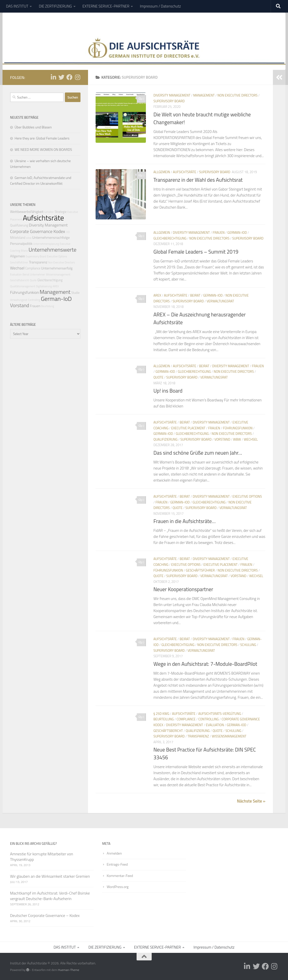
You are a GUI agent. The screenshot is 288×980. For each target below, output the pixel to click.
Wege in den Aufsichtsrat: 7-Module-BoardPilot (205, 664)
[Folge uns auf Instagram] (77, 77)
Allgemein (162, 172)
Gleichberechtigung (170, 238)
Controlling (209, 719)
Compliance (186, 719)
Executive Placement (188, 428)
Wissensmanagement (229, 736)
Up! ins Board (168, 391)
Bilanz (24, 251)
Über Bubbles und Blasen (33, 127)
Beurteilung (164, 719)
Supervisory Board (169, 101)
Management (204, 95)
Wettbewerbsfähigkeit (27, 212)
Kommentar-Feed (120, 876)
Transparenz (198, 736)
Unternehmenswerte (52, 249)
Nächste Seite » (251, 801)
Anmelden (114, 853)
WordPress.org (118, 887)
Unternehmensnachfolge (51, 238)
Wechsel (251, 439)
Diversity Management (172, 95)
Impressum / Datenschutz (160, 6)
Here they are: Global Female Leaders (42, 138)
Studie (75, 293)
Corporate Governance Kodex (38, 231)
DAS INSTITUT (17, 6)
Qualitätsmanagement (23, 286)
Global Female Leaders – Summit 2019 (196, 252)
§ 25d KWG (161, 714)
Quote (158, 377)
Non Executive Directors (237, 95)
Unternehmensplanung (46, 244)
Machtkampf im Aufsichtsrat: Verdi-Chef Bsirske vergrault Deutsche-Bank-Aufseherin (50, 896)
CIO (68, 232)
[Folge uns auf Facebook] (69, 77)
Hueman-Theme (69, 970)
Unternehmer (38, 274)
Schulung (248, 645)
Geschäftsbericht (168, 731)
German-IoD (237, 232)
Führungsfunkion (238, 428)
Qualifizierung (166, 439)
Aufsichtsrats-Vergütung (220, 714)
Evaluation (215, 725)
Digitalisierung (44, 286)
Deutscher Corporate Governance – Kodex (45, 915)
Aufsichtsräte (184, 172)
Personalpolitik (21, 244)
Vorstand (222, 439)
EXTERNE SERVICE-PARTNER (106, 6)
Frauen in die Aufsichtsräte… (184, 521)
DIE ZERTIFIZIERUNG (55, 6)
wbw (237, 439)
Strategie (60, 212)
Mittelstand (18, 238)
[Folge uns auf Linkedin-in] (53, 77)
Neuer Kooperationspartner (183, 589)
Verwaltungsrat (220, 301)
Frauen (218, 232)
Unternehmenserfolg (57, 268)
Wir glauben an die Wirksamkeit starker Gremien (50, 876)
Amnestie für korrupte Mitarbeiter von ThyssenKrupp (42, 857)
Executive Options (247, 496)
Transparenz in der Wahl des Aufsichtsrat (198, 180)
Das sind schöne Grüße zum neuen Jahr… (198, 453)
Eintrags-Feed (117, 864)
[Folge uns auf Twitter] (61, 77)
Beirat (195, 295)
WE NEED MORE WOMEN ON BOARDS (43, 149)
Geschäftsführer (200, 570)
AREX (157, 295)
